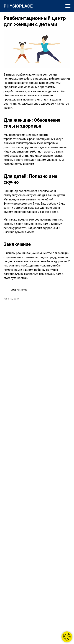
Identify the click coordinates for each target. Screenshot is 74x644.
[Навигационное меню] (68, 6)
